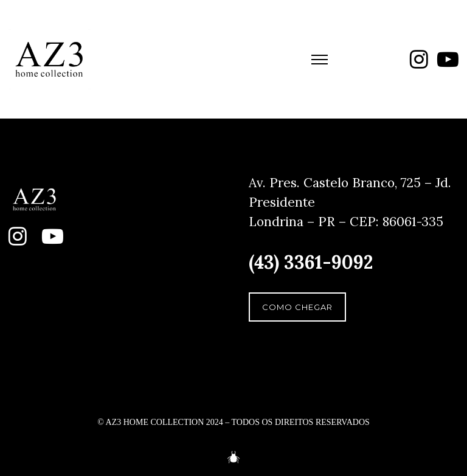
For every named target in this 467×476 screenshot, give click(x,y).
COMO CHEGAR (297, 307)
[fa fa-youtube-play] (448, 59)
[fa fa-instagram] (419, 59)
